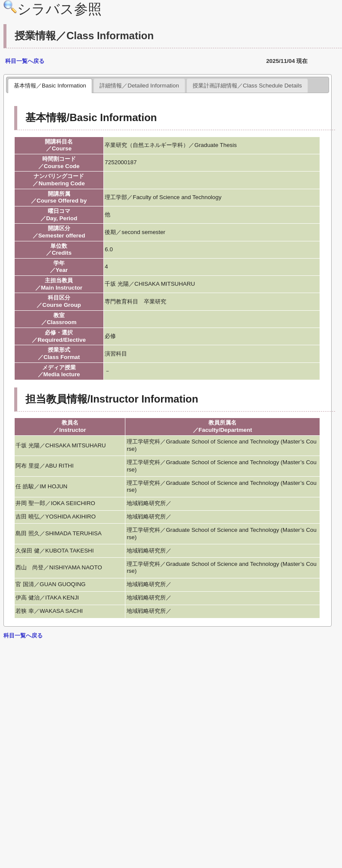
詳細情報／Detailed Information (139, 86)
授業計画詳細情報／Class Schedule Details (247, 86)
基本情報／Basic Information (50, 86)
